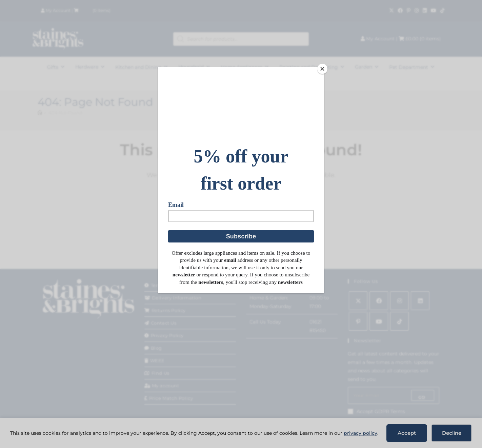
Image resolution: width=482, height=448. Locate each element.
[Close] (322, 69)
